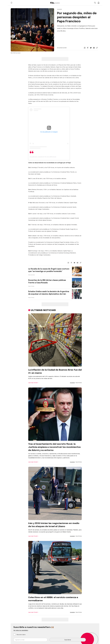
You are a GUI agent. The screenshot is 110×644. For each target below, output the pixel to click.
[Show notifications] (99, 3)
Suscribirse (68, 640)
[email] (94, 48)
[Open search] (95, 3)
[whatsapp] (85, 48)
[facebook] (88, 48)
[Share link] (97, 48)
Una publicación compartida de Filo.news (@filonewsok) (43, 157)
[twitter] (91, 48)
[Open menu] (11, 3)
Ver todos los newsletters (21, 630)
